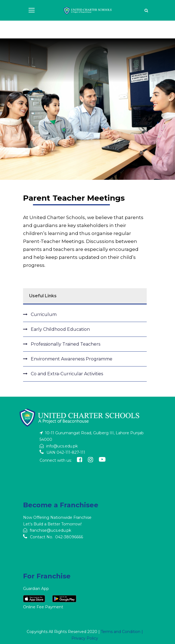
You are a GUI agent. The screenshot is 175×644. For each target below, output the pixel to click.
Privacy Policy (85, 638)
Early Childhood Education (60, 329)
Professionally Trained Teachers (66, 344)
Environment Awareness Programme (72, 359)
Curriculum (44, 314)
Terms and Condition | (122, 632)
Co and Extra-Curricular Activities (67, 374)
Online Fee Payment (43, 607)
